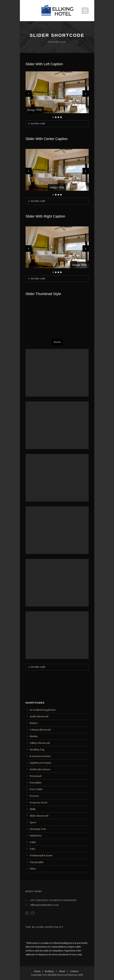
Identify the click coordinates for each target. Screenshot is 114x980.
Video (33, 869)
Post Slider (36, 783)
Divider (34, 736)
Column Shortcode (40, 730)
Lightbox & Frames (40, 763)
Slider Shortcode (39, 816)
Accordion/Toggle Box (43, 710)
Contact (74, 971)
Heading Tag (37, 750)
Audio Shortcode (39, 716)
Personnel (35, 776)
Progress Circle (38, 803)
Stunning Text (38, 829)
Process (34, 796)
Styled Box (35, 836)
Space (33, 822)
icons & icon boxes (40, 756)
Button (33, 723)
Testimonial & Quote (41, 856)
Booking (49, 971)
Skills (33, 809)
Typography (37, 862)
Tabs (32, 849)
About (62, 971)
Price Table (36, 789)
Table (33, 842)
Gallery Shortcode (40, 743)
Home (37, 971)
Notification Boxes (40, 769)
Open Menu (85, 11)
